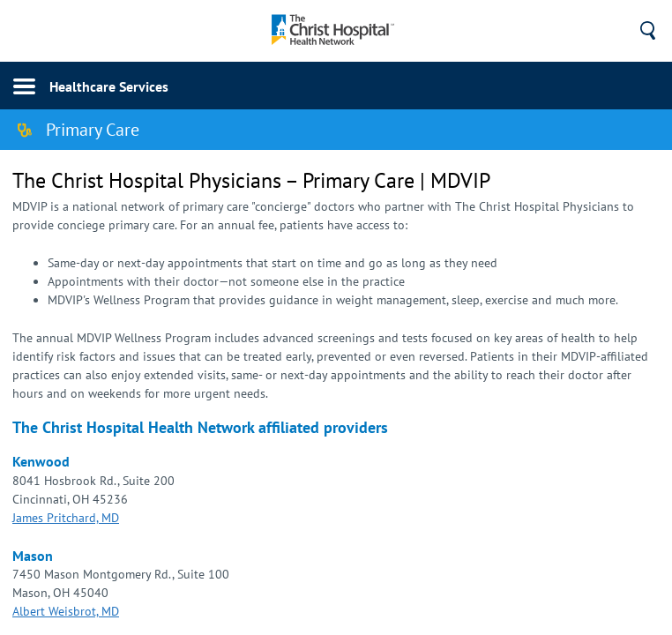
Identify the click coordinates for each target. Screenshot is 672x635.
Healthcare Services (109, 86)
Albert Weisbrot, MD (66, 611)
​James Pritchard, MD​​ (66, 518)
